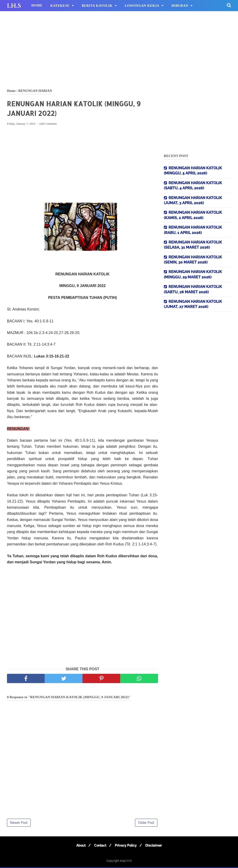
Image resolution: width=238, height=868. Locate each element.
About (79, 846)
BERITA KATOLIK (97, 6)
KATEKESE (60, 6)
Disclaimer (156, 846)
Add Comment (48, 125)
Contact (99, 846)
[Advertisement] (119, 49)
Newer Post (19, 824)
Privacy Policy (126, 846)
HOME (37, 5)
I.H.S (14, 6)
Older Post (146, 824)
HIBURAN (180, 6)
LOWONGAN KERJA (142, 6)
